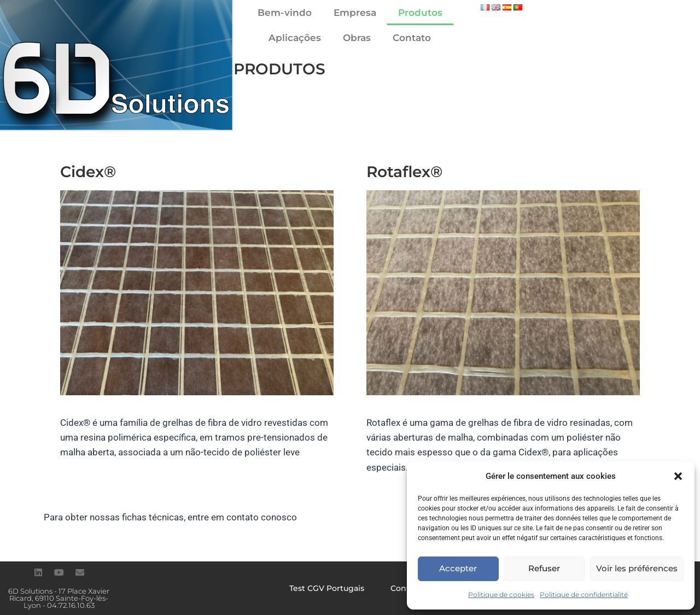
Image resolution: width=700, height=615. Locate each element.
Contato (412, 38)
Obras (357, 38)
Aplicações (295, 38)
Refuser (544, 568)
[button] (678, 476)
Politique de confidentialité (584, 594)
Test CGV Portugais (327, 588)
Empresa (355, 13)
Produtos (420, 13)
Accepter (458, 568)
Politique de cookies (501, 594)
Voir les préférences (637, 568)
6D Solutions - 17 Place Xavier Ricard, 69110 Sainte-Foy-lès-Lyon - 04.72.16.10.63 (59, 598)
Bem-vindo (285, 13)
